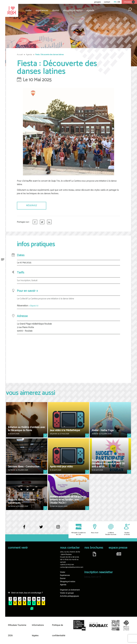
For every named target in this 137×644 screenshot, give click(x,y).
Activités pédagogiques (70, 596)
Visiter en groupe (67, 593)
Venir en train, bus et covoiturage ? (27, 593)
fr (115, 2)
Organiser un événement (70, 590)
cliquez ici (34, 306)
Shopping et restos (73, 10)
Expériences (42, 10)
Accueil (20, 55)
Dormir (56, 10)
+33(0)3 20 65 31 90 (67, 565)
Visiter (29, 10)
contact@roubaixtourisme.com (72, 567)
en (119, 2)
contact (107, 2)
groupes (97, 2)
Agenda (90, 10)
